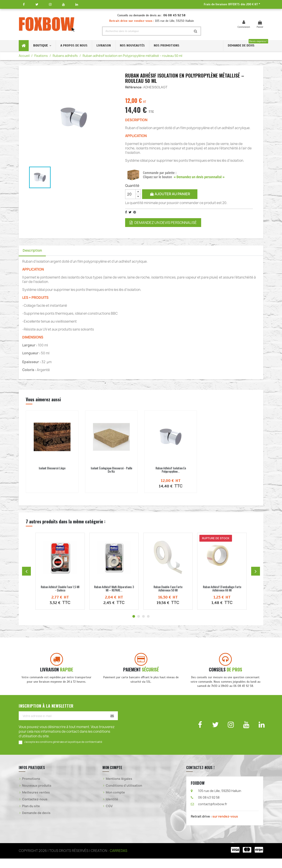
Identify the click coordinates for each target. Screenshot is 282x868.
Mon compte (115, 802)
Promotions (31, 788)
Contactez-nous (35, 809)
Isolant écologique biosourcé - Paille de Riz (111, 471)
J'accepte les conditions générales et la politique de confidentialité (63, 751)
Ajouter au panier (170, 194)
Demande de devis (36, 822)
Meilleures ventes (36, 802)
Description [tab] (34, 251)
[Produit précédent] (26, 572)
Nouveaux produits (37, 795)
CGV (109, 815)
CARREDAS (119, 860)
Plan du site (31, 815)
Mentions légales (119, 788)
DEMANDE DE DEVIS (241, 46)
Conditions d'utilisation (124, 795)
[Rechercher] (147, 31)
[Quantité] (130, 194)
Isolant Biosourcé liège (52, 469)
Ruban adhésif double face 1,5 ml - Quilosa (60, 590)
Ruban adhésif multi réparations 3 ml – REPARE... (114, 590)
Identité (112, 809)
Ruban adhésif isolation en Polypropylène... (171, 471)
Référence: (134, 87)
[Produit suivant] (256, 572)
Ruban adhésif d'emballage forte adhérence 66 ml (222, 590)
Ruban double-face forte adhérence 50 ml (168, 590)
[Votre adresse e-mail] (68, 725)
